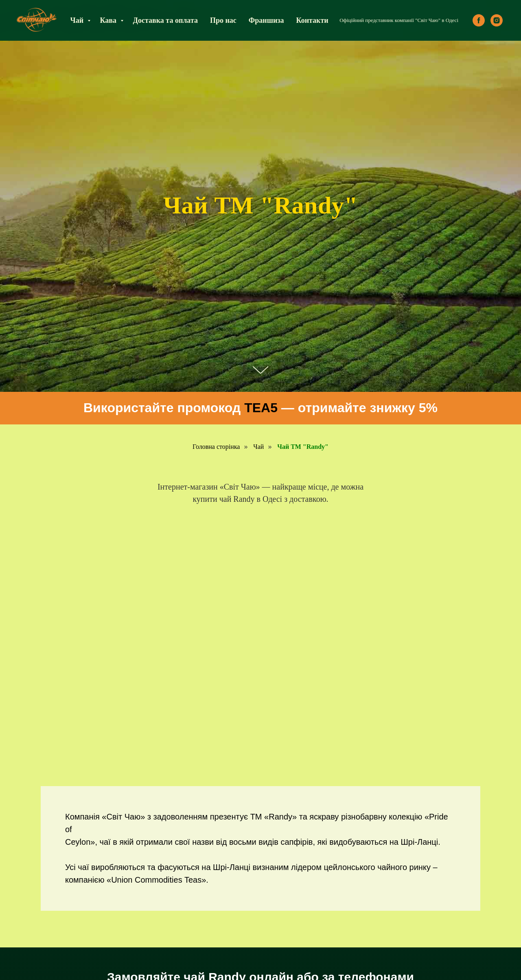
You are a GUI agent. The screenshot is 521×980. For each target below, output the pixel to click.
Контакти (312, 20)
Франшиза (266, 20)
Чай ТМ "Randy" (303, 447)
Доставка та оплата (165, 20)
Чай (78, 20)
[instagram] (497, 20)
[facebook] (479, 20)
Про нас (223, 20)
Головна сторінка (216, 447)
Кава (109, 20)
